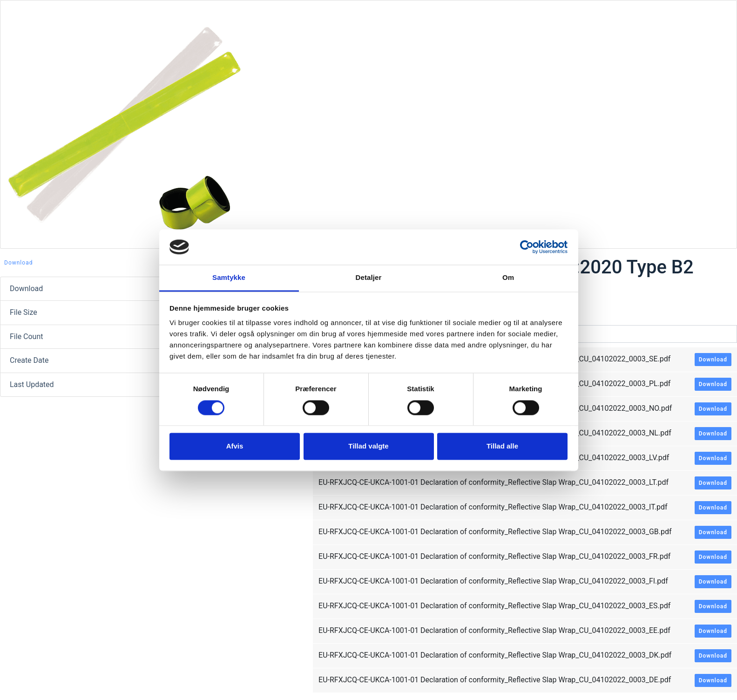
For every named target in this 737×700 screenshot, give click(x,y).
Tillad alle (502, 446)
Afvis (235, 446)
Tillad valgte (368, 446)
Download (18, 263)
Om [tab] (508, 278)
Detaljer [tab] (369, 278)
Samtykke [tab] (229, 278)
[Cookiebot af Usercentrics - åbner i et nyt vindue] (527, 247)
